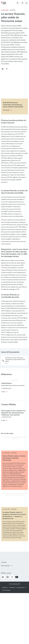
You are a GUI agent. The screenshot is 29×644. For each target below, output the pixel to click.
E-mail (3, 392)
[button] (3, 69)
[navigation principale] (27, 3)
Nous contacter (6, 566)
